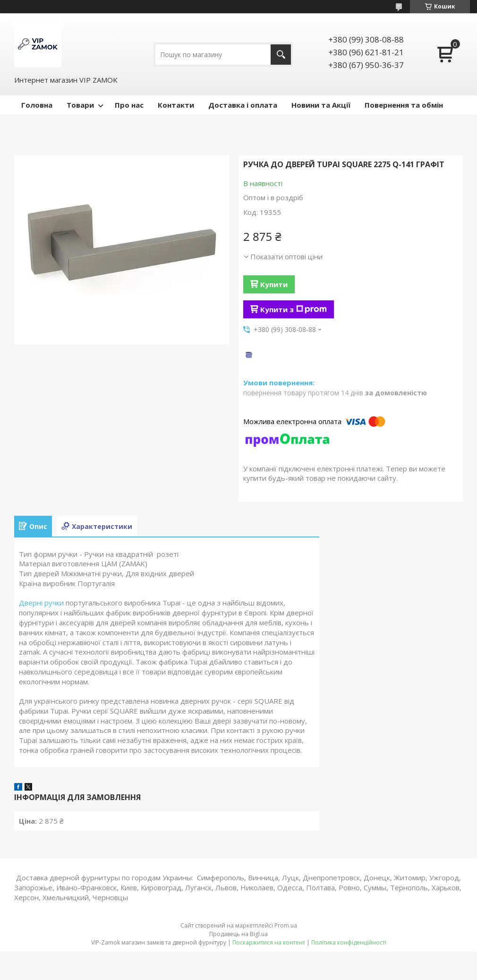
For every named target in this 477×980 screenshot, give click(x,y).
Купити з (294, 309)
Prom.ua (286, 925)
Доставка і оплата (243, 105)
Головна (37, 105)
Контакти (176, 105)
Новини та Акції (321, 105)
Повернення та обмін (404, 105)
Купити (274, 284)
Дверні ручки (41, 603)
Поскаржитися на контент (269, 942)
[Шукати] (281, 55)
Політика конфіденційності (349, 942)
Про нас (129, 105)
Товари (80, 105)
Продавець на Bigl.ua (238, 934)
